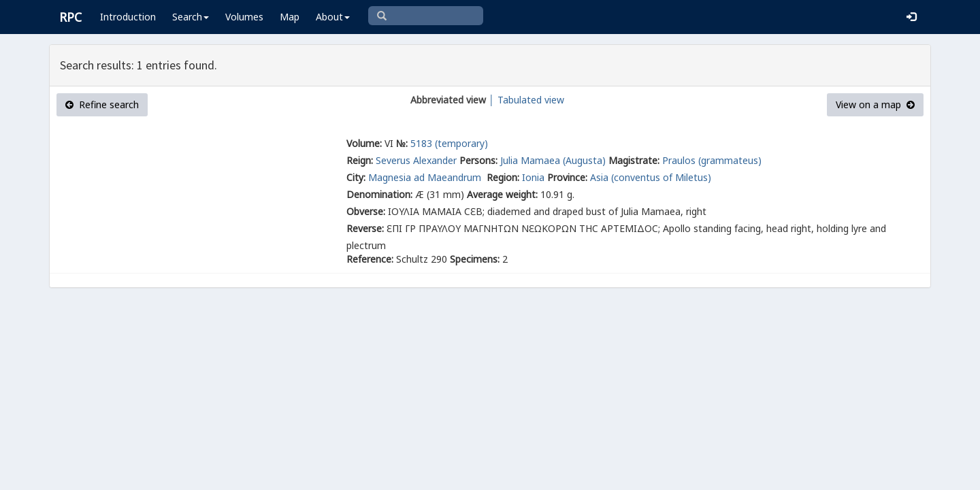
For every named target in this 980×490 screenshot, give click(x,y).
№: (402, 143)
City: (356, 177)
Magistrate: (634, 160)
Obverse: (366, 211)
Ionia (533, 177)
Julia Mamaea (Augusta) (553, 160)
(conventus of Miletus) (661, 177)
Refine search (102, 104)
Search (191, 17)
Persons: (478, 160)
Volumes (244, 17)
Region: (503, 177)
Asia (599, 177)
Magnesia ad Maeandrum (426, 177)
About (333, 17)
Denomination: (379, 194)
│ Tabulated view (525, 100)
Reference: (370, 259)
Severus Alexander (416, 160)
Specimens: (475, 259)
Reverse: (365, 228)
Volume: (364, 143)
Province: (567, 177)
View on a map (875, 104)
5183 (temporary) (449, 143)
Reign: (360, 160)
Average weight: (502, 194)
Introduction (128, 17)
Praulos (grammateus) (712, 160)
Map (290, 17)
